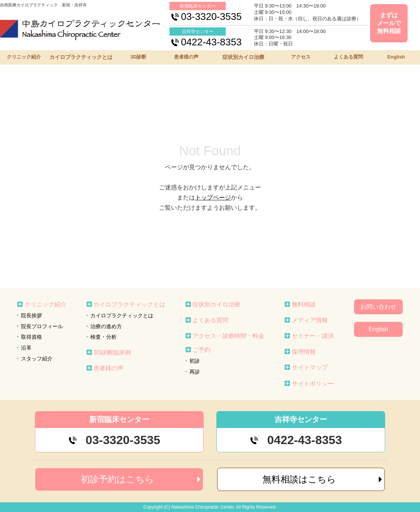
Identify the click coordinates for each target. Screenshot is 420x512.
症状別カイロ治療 (243, 57)
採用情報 (304, 352)
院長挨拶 (31, 315)
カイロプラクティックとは (81, 57)
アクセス (301, 57)
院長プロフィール (42, 326)
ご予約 (201, 350)
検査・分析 (103, 337)
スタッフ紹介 (37, 359)
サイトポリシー (313, 384)
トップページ (213, 197)
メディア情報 (310, 320)
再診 (195, 372)
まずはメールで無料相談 (389, 23)
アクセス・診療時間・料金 (228, 336)
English (396, 57)
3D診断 (139, 57)
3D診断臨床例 (112, 352)
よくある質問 (348, 57)
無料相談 (304, 304)
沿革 (26, 348)
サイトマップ (310, 367)
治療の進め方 (106, 326)
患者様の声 (186, 57)
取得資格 (31, 337)
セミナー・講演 (313, 336)
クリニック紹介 (24, 57)
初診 (195, 361)
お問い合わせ (378, 307)
